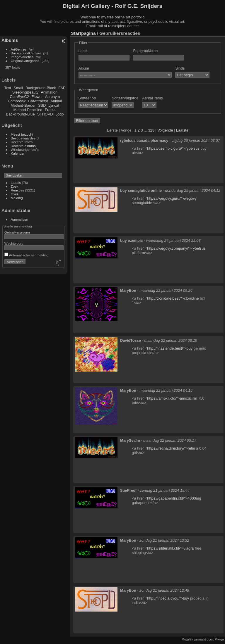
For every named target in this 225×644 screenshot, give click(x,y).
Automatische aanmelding (27, 255)
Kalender (18, 153)
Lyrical (54, 105)
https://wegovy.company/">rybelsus (176, 248)
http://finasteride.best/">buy (170, 348)
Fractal (51, 110)
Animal (56, 101)
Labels (16, 183)
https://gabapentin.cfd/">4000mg (174, 498)
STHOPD (45, 114)
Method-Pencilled (28, 110)
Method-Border (23, 105)
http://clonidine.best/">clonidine (173, 298)
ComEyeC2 (19, 97)
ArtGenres (19, 49)
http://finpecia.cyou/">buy (168, 598)
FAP (62, 88)
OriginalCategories (25, 61)
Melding (17, 198)
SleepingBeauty (25, 92)
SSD (42, 105)
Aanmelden (20, 219)
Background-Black (41, 88)
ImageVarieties (22, 57)
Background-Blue (20, 114)
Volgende (165, 130)
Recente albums (23, 146)
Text (7, 88)
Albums (10, 40)
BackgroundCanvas (26, 53)
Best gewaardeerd (25, 138)
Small (18, 88)
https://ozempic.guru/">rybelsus (173, 148)
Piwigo (219, 639)
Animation (49, 92)
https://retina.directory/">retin (171, 448)
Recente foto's (22, 142)
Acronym (53, 97)
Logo (59, 114)
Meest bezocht (22, 134)
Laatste (182, 130)
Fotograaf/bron (145, 51)
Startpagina (83, 33)
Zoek (15, 186)
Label (83, 51)
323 (151, 130)
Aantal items (152, 98)
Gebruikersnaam (17, 232)
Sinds (180, 68)
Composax (17, 101)
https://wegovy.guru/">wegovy (172, 198)
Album (84, 68)
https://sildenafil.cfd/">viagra (170, 548)
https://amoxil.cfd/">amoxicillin (172, 398)
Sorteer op (87, 98)
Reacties (18, 190)
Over (15, 194)
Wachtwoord (14, 243)
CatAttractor (38, 101)
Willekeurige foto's (25, 150)
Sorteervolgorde (125, 98)
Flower (37, 97)
